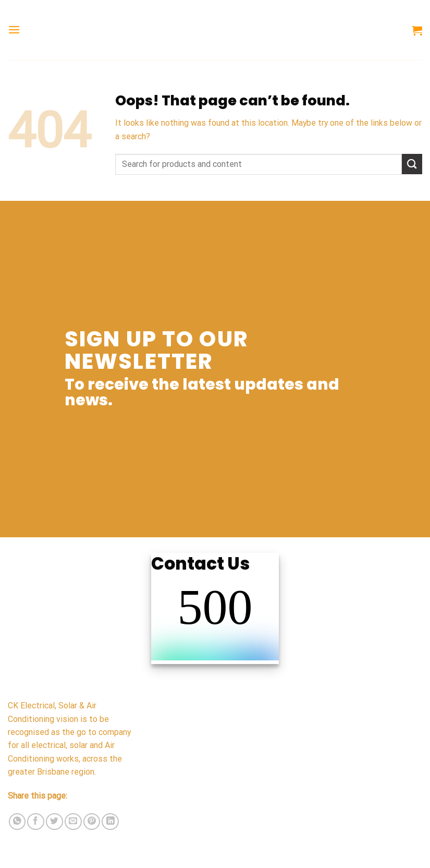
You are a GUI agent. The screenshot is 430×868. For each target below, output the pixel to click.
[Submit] (412, 164)
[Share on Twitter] (54, 822)
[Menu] (14, 30)
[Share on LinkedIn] (110, 822)
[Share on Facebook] (36, 822)
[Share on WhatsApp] (17, 822)
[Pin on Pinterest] (92, 822)
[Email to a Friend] (73, 822)
